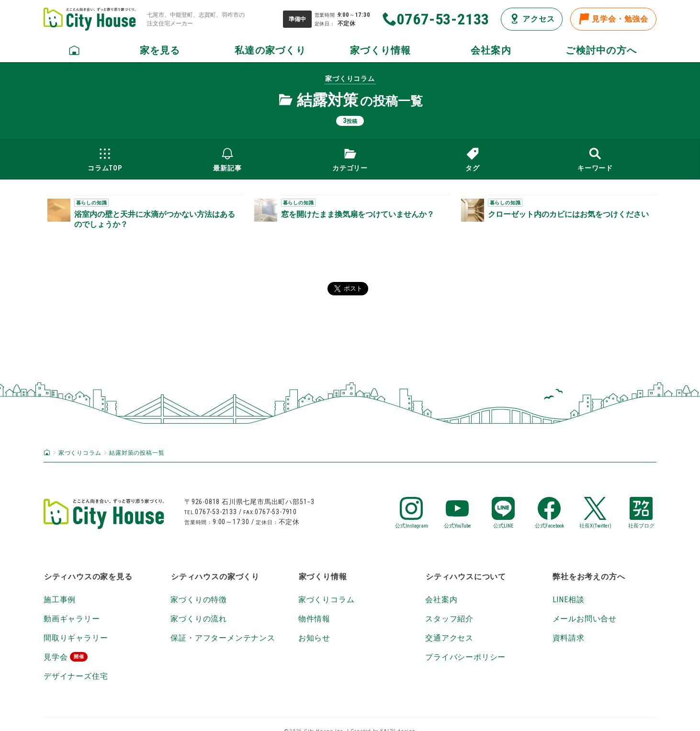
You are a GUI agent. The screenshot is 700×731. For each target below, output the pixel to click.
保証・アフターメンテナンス (223, 638)
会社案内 (441, 600)
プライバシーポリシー (465, 657)
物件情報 (314, 619)
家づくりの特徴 (199, 600)
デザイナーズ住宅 (76, 676)
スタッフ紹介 (449, 619)
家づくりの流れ (199, 619)
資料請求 (569, 638)
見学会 (56, 657)
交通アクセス (449, 638)
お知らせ (314, 638)
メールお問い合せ (585, 619)
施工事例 (60, 600)
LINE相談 (569, 600)
